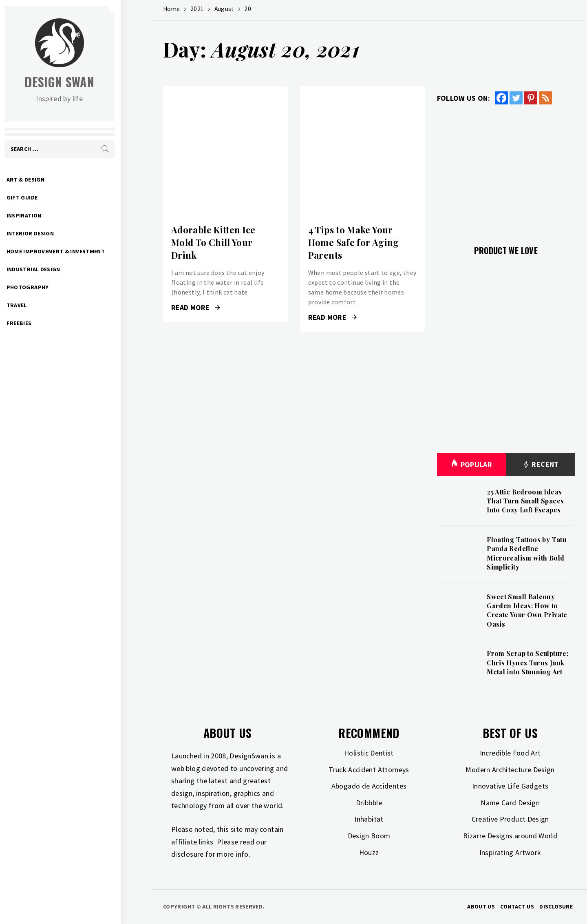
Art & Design (56, 179)
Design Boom (369, 836)
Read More (196, 308)
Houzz (369, 852)
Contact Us (517, 906)
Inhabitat (369, 819)
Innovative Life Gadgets (510, 786)
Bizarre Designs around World (510, 836)
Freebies (49, 323)
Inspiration (54, 215)
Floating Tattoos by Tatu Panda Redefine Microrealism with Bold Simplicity (526, 553)
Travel (47, 305)
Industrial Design (64, 269)
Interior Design (60, 233)
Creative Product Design (510, 819)
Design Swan (90, 82)
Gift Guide (52, 197)
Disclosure (556, 906)
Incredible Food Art (510, 753)
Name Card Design (510, 803)
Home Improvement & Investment (86, 251)
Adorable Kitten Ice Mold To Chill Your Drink (213, 242)
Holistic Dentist (369, 753)
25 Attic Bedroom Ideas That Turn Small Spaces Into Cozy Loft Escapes (525, 501)
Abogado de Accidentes (369, 786)
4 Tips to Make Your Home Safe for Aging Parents (354, 242)
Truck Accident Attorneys (369, 770)
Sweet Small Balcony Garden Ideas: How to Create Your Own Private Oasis (527, 610)
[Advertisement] (506, 170)
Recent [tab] (540, 464)
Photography (58, 287)
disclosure (188, 854)
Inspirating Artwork (510, 852)
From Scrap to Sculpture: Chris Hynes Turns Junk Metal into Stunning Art (527, 663)
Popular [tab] (471, 464)
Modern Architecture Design (510, 770)
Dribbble (369, 803)
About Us (481, 906)
